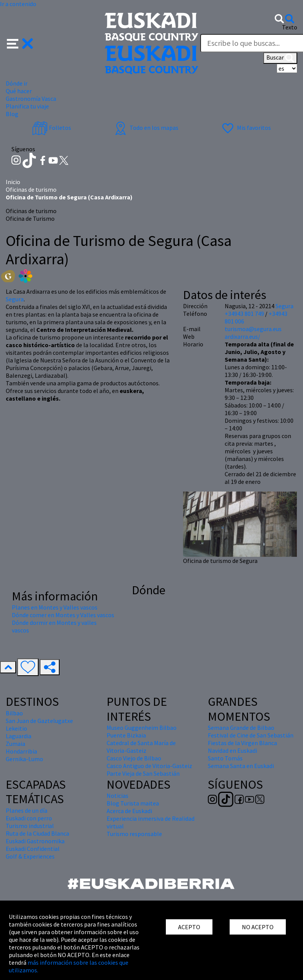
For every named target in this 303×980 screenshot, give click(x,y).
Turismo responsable (134, 834)
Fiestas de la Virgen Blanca (242, 743)
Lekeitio (16, 728)
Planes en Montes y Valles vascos (55, 607)
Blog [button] (12, 114)
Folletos (52, 128)
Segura (15, 299)
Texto (290, 27)
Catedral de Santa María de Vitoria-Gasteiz (141, 747)
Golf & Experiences (30, 856)
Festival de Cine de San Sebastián (251, 735)
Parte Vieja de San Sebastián (143, 773)
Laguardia (19, 736)
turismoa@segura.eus (253, 329)
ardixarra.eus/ (242, 336)
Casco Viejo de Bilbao (134, 758)
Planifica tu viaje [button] (27, 106)
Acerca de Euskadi (129, 811)
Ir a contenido (18, 4)
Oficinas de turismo (31, 189)
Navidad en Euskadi (233, 750)
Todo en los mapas (146, 128)
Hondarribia (21, 751)
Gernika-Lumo (24, 759)
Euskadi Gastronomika (35, 841)
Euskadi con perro (29, 818)
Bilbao (14, 713)
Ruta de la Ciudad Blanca (37, 833)
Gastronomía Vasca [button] (31, 99)
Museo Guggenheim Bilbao (142, 728)
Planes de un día (27, 810)
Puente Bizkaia (126, 735)
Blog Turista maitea (133, 803)
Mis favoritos (245, 128)
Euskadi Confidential (33, 849)
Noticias (117, 796)
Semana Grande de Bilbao (241, 728)
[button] (20, 43)
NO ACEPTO (258, 927)
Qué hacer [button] (19, 91)
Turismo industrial (30, 826)
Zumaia (15, 744)
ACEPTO (189, 927)
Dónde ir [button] (17, 83)
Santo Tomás (225, 758)
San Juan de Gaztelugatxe (39, 721)
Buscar (280, 58)
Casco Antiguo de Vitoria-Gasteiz (149, 766)
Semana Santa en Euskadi (241, 766)
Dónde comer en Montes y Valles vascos (63, 615)
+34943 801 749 (244, 314)
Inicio (13, 182)
